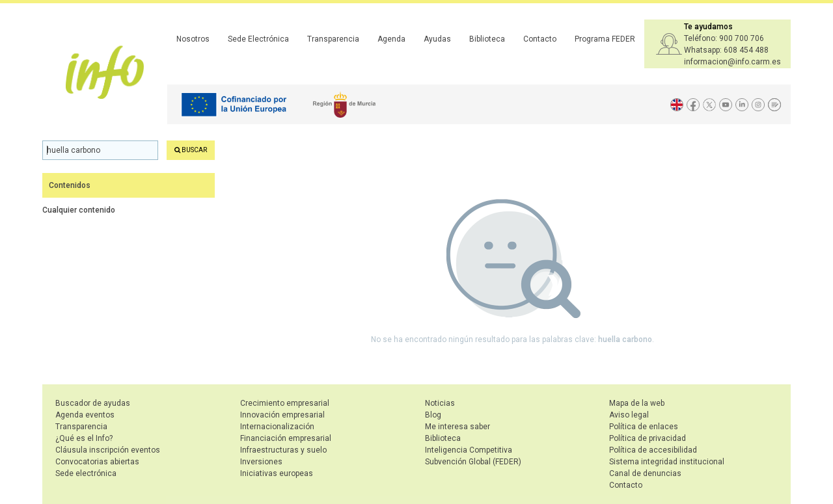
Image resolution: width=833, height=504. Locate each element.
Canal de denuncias (645, 473)
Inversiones (261, 462)
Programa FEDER (605, 39)
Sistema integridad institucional (667, 462)
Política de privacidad (648, 438)
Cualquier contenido (79, 210)
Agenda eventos (85, 415)
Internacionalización (277, 427)
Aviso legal (629, 415)
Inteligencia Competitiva (469, 450)
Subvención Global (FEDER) (473, 462)
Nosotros (193, 39)
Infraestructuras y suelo (283, 450)
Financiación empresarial (286, 438)
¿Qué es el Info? (84, 438)
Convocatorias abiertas (97, 462)
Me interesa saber (457, 427)
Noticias (440, 403)
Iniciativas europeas (277, 473)
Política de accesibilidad (653, 450)
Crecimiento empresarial (285, 403)
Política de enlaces (644, 427)
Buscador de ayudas (93, 403)
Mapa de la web (637, 403)
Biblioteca (487, 39)
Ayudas (437, 39)
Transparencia (333, 39)
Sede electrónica (86, 473)
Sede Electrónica (258, 39)
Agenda (391, 39)
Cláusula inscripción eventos (108, 450)
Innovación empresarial (282, 415)
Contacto (540, 39)
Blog (433, 415)
